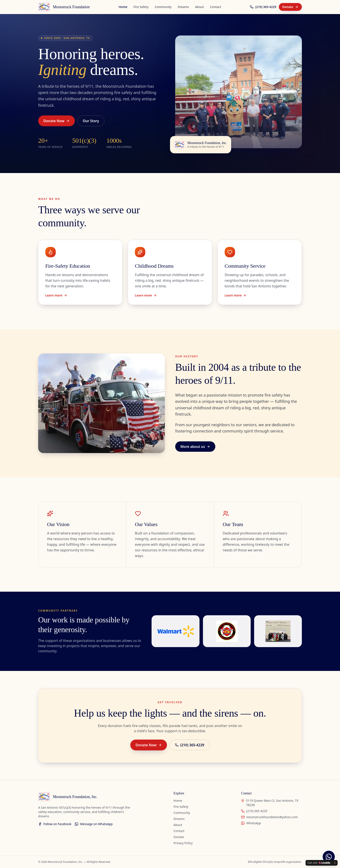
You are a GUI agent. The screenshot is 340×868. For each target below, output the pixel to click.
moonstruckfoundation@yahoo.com (269, 817)
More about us (195, 447)
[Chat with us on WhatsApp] (329, 857)
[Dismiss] (335, 863)
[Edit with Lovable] (319, 863)
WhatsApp (251, 823)
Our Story (91, 121)
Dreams (183, 7)
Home (123, 7)
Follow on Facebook (55, 824)
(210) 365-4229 (263, 7)
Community (163, 7)
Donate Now (56, 121)
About (199, 7)
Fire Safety (141, 7)
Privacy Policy (183, 843)
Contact (216, 7)
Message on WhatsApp (94, 824)
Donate (290, 7)
